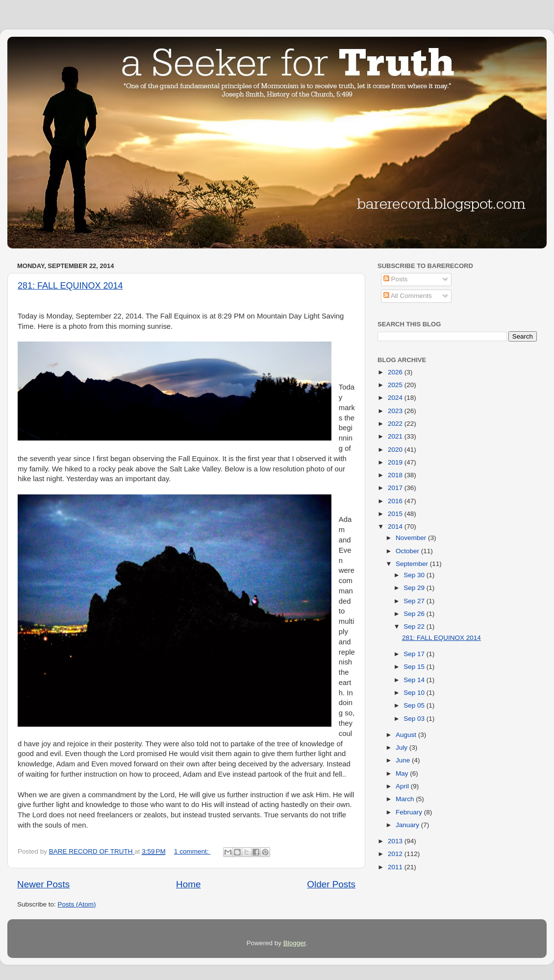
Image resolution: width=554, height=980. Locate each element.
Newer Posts (43, 884)
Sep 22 (415, 626)
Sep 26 (415, 614)
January (408, 825)
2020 (396, 450)
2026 (396, 372)
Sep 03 (415, 719)
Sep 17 (415, 654)
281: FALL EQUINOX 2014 (70, 286)
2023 (396, 411)
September (413, 564)
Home (188, 884)
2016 (396, 501)
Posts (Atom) (77, 904)
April (403, 786)
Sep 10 (415, 693)
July (403, 747)
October (408, 551)
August (407, 735)
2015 (396, 514)
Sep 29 (415, 588)
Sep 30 (415, 575)
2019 (396, 462)
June (404, 760)
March (406, 799)
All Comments (408, 296)
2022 (396, 424)
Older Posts (331, 884)
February (410, 812)
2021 (396, 436)
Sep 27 (415, 601)
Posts (396, 279)
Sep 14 (415, 680)
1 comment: (192, 851)
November (412, 538)
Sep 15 (415, 667)
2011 (396, 867)
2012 (396, 854)
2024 (396, 398)
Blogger (295, 943)
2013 (396, 841)
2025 (396, 385)
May (403, 773)
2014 (396, 527)
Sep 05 (415, 705)
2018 (396, 475)
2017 (396, 488)
